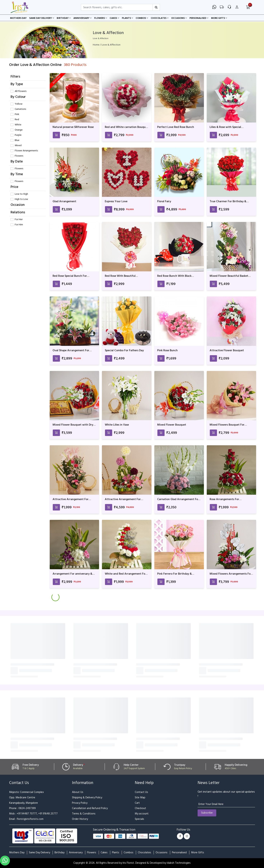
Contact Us (141, 792)
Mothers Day (18, 18)
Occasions (179, 18)
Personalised (199, 18)
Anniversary (82, 18)
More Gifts (219, 18)
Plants (127, 18)
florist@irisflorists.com (30, 819)
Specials (139, 819)
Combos (142, 18)
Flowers (101, 18)
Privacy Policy (80, 803)
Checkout (140, 808)
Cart (137, 803)
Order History (80, 819)
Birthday (64, 18)
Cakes (114, 18)
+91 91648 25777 (48, 814)
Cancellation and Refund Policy (90, 808)
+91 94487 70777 (27, 814)
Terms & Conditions (84, 814)
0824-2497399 (27, 808)
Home (96, 45)
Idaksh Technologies (179, 863)
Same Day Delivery (42, 18)
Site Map (140, 798)
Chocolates (160, 18)
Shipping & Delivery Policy (87, 798)
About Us (78, 792)
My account (142, 814)
